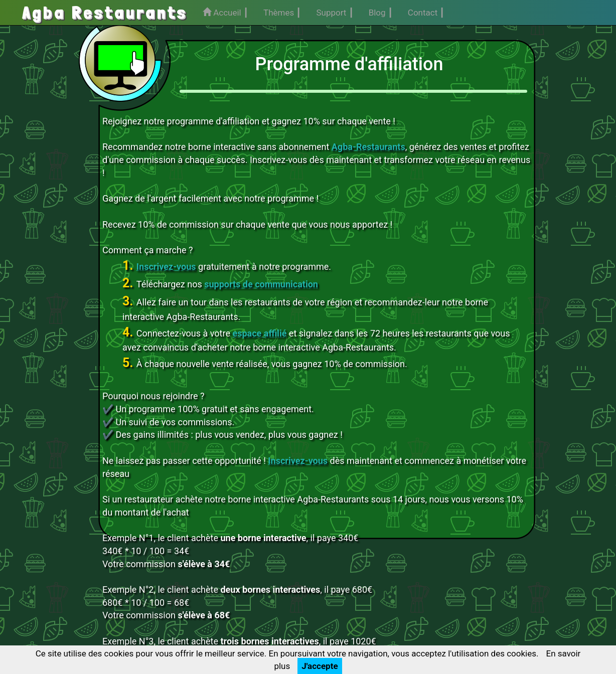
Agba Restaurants (105, 12)
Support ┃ (335, 13)
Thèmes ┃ (282, 13)
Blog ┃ (381, 13)
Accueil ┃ (225, 13)
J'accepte (320, 666)
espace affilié (259, 333)
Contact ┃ (426, 13)
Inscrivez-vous (166, 267)
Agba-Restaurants (368, 147)
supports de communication (261, 284)
